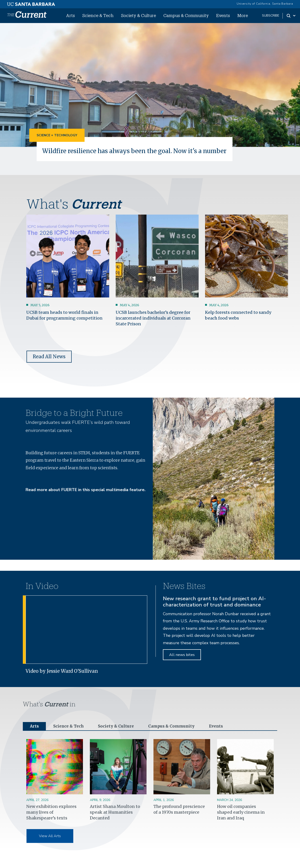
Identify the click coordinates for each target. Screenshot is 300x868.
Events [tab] (221, 734)
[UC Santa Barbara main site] (31, 3)
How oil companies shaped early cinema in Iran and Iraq (241, 820)
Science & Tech (98, 15)
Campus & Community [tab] (175, 734)
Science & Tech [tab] (70, 734)
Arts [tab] (35, 734)
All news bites (182, 662)
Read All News (49, 364)
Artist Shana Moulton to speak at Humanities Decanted (115, 820)
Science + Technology (57, 135)
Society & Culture (138, 15)
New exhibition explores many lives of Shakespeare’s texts (51, 820)
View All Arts (50, 844)
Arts (71, 15)
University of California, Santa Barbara (265, 4)
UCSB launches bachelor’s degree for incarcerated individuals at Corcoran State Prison (153, 325)
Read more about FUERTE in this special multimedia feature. (85, 497)
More (243, 15)
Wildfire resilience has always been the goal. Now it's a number (123, 154)
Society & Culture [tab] (118, 734)
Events (223, 15)
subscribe (271, 16)
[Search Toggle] (291, 16)
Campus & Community (186, 15)
